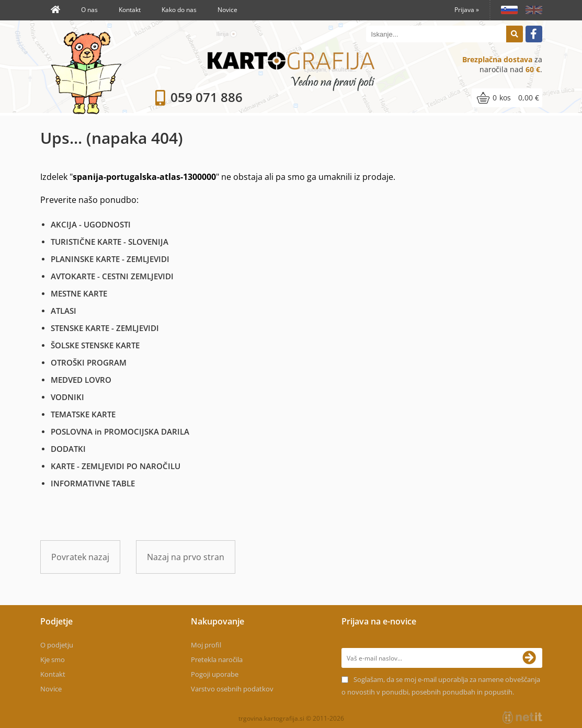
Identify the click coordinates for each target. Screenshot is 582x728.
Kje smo (53, 659)
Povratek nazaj (80, 557)
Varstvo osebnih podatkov (232, 689)
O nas (89, 10)
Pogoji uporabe (215, 674)
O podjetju (57, 645)
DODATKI (68, 449)
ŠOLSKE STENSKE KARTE (95, 345)
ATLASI (64, 311)
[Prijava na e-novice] (532, 658)
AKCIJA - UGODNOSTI (91, 224)
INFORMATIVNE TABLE (93, 483)
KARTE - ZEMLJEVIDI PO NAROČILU (116, 466)
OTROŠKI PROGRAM (89, 362)
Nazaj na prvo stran (186, 557)
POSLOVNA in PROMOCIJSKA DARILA (120, 431)
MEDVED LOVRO (81, 380)
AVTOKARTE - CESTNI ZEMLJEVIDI (112, 276)
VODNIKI (67, 397)
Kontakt (130, 10)
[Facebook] (534, 34)
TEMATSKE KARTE (83, 414)
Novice (227, 10)
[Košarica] (507, 98)
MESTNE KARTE (79, 293)
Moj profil (206, 645)
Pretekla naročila (217, 659)
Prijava (467, 10)
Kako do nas (179, 10)
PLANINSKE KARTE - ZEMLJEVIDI (110, 259)
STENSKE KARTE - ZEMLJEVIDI (105, 328)
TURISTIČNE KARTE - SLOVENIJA (110, 242)
